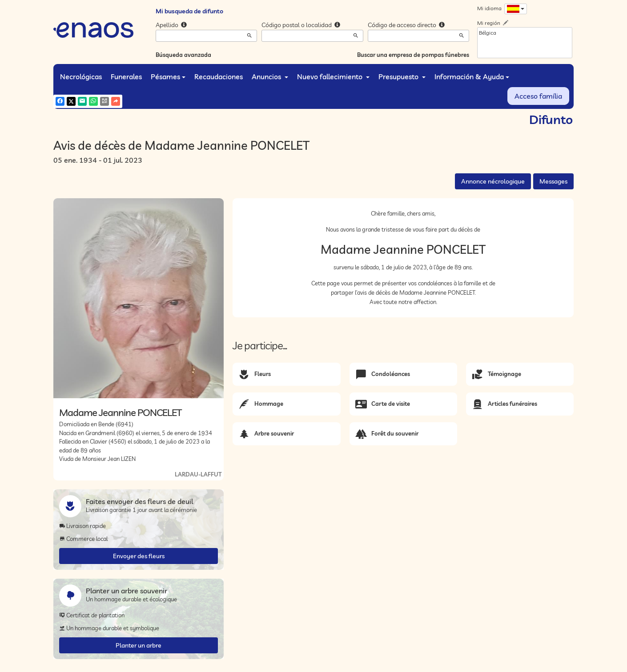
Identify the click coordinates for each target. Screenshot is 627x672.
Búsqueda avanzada (183, 55)
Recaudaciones (219, 76)
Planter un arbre (139, 645)
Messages (553, 181)
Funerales (126, 76)
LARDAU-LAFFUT (198, 474)
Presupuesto (402, 76)
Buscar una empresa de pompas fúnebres (413, 55)
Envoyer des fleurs (139, 556)
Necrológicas (81, 76)
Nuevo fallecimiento (333, 76)
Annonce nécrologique (493, 181)
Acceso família (538, 96)
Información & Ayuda (472, 76)
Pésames (168, 76)
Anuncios (270, 76)
